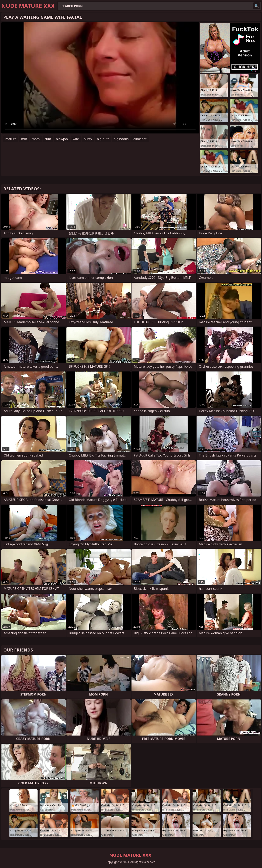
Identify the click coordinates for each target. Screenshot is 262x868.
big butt (103, 139)
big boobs (121, 139)
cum (48, 139)
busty (88, 139)
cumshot (140, 139)
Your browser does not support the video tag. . (100, 78)
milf (24, 139)
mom (36, 139)
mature (11, 139)
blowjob (62, 139)
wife (76, 139)
